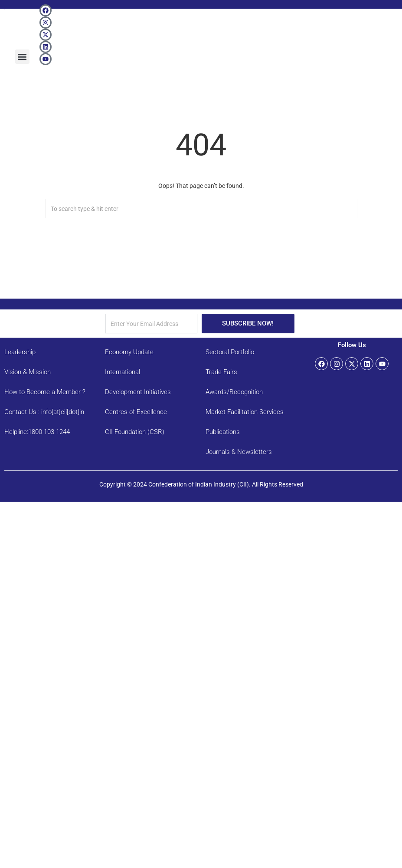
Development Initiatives (138, 392)
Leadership (20, 352)
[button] (22, 57)
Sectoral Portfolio (230, 352)
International (123, 372)
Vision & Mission (28, 372)
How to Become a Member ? (45, 392)
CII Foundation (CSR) (135, 432)
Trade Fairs (221, 372)
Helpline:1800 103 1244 (37, 432)
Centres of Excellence (136, 412)
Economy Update (129, 352)
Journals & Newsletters (239, 452)
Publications (223, 432)
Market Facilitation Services (245, 412)
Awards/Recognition (234, 392)
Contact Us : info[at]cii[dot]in (44, 412)
